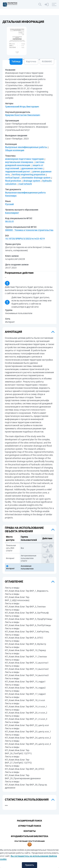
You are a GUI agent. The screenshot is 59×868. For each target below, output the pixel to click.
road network (25, 184)
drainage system (32, 181)
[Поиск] (40, 4)
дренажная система (32, 168)
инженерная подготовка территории (24, 159)
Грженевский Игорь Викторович (22, 107)
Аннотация (13, 332)
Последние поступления (29, 841)
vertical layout (12, 178)
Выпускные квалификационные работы (26, 147)
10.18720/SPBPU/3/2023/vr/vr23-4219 (25, 239)
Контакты (30, 831)
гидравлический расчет (18, 171)
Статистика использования (27, 800)
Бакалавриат (12, 213)
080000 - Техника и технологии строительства (29, 230)
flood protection (13, 181)
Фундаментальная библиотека (29, 836)
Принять (29, 865)
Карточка (31, 61)
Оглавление (14, 582)
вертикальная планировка (19, 162)
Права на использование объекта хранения (24, 529)
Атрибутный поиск (30, 826)
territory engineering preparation (29, 174)
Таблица (16, 61)
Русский (9, 204)
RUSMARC (47, 61)
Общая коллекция (15, 150)
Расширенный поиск (29, 821)
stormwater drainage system (36, 178)
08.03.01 (10, 221)
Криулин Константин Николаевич (23, 115)
